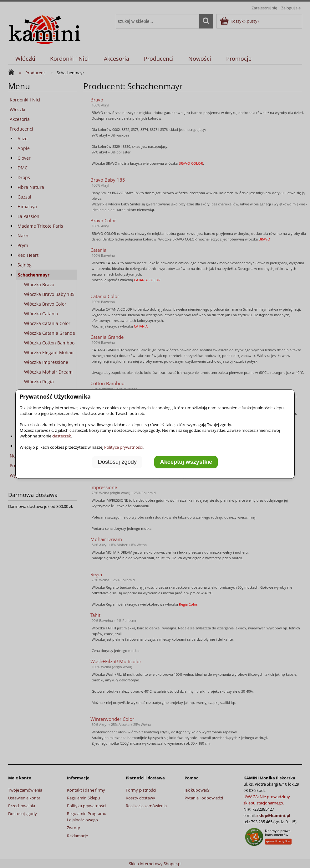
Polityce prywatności (123, 447)
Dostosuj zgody (117, 462)
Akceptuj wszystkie (186, 462)
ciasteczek (62, 436)
